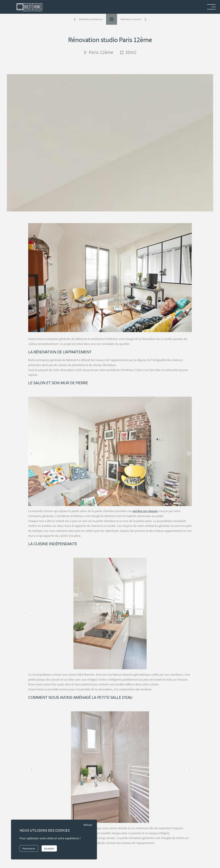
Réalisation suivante (131, 19)
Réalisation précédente (91, 19)
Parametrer (29, 848)
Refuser (88, 825)
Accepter (49, 848)
